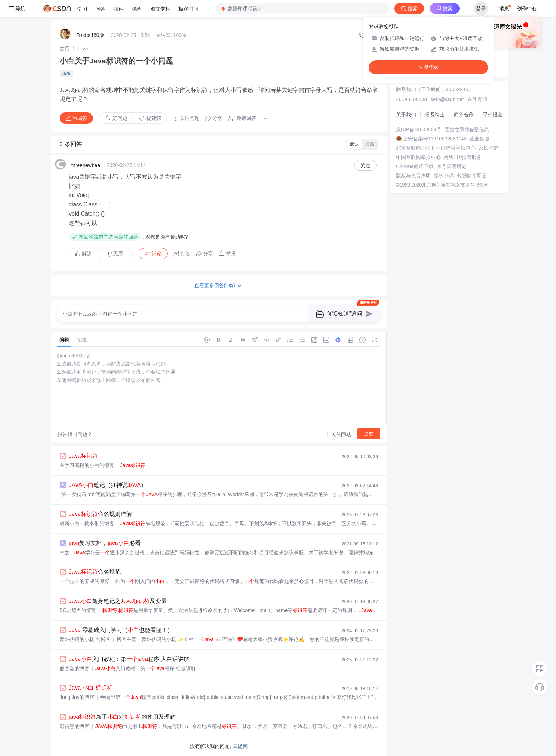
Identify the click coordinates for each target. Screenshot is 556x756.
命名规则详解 (100, 514)
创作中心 (527, 9)
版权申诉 (444, 176)
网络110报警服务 (463, 157)
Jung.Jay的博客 (77, 697)
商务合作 (464, 115)
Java (83, 49)
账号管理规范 (451, 166)
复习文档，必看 (105, 543)
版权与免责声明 (413, 176)
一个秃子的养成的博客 (84, 581)
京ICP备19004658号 (419, 129)
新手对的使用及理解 (122, 717)
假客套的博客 (74, 668)
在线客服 (477, 99)
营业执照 (479, 139)
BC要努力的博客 (78, 610)
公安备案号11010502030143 (435, 139)
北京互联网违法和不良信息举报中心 (436, 148)
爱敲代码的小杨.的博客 (85, 639)
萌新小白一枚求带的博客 (87, 523)
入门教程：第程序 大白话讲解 (129, 659)
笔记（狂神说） (108, 485)
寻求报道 (493, 115)
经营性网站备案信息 (467, 129)
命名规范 (95, 572)
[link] (65, 49)
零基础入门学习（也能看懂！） (121, 630)
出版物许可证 (471, 176)
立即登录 (428, 67)
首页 (65, 49)
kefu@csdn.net (447, 99)
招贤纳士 (435, 115)
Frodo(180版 (90, 35)
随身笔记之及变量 (118, 601)
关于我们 (406, 115)
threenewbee (86, 165)
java (66, 73)
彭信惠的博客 (74, 726)
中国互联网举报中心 (418, 157)
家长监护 (488, 148)
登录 (481, 9)
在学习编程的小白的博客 (87, 465)
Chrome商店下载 (415, 166)
